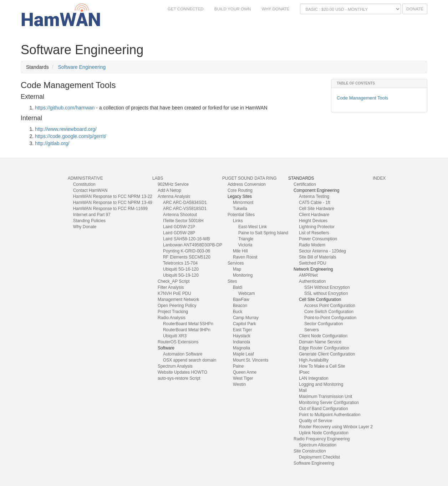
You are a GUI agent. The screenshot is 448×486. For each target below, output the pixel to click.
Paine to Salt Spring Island (263, 233)
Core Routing (240, 190)
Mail (303, 390)
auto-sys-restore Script (179, 378)
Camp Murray (246, 318)
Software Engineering (82, 67)
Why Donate (275, 9)
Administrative (85, 178)
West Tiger (243, 378)
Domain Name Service (320, 342)
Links (238, 221)
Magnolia (241, 348)
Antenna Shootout (180, 215)
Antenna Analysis (174, 196)
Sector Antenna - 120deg (322, 251)
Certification (305, 184)
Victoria (245, 245)
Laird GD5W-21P (179, 227)
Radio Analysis (172, 318)
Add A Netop (169, 190)
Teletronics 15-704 (180, 263)
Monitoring (243, 275)
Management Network (178, 300)
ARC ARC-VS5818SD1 (185, 209)
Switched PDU (313, 263)
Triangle (246, 239)
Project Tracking (173, 312)
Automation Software (183, 354)
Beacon (240, 306)
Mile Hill (240, 251)
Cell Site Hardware (317, 209)
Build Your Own (233, 9)
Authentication (312, 281)
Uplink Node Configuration (324, 433)
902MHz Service (173, 184)
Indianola (241, 342)
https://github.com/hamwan (65, 108)
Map (237, 269)
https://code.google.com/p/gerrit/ (71, 136)
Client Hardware (314, 215)
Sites (232, 281)
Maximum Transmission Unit (325, 397)
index (379, 178)
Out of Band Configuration (324, 409)
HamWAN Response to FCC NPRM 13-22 (113, 196)
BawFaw (241, 300)
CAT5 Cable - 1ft (315, 203)
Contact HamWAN (90, 190)
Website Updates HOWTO (182, 372)
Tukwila (240, 209)
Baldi (238, 287)
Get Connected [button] (186, 9)
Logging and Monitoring (321, 384)
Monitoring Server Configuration (329, 403)
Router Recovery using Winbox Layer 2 (336, 427)
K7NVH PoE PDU (174, 293)
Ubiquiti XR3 (175, 336)
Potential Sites (241, 215)
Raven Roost (245, 257)
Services (236, 263)
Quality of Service (315, 421)
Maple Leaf (243, 354)
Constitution (84, 184)
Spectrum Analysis (175, 366)
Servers (312, 330)
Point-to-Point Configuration (330, 318)
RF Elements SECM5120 (187, 257)
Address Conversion (247, 184)
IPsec (304, 372)
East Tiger (243, 330)
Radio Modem (312, 245)
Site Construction (310, 451)
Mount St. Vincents (251, 360)
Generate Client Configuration (327, 354)
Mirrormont (243, 203)
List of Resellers (314, 233)
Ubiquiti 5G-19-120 (181, 275)
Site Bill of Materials (317, 257)
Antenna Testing (314, 196)
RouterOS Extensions (178, 342)
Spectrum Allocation (318, 445)
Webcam (247, 293)
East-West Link (253, 227)
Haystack (242, 336)
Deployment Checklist (319, 457)
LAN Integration (314, 378)
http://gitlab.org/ (52, 143)
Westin (239, 384)
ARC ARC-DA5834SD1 (185, 203)
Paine (238, 366)
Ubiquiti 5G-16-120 (181, 269)
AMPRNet (308, 275)
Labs (158, 178)
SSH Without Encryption (327, 287)
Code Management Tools (362, 98)
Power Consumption (318, 239)
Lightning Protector (317, 227)
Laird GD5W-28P (179, 233)
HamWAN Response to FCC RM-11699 (110, 209)
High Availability (314, 360)
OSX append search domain (190, 360)
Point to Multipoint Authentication (330, 415)
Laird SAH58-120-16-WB (187, 239)
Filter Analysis (171, 287)
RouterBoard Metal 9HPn (187, 330)
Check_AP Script (174, 281)
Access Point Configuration (330, 306)
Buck (238, 312)
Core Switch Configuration (329, 312)
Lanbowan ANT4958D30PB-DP (193, 245)
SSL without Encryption (326, 293)
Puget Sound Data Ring (250, 178)
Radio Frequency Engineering (322, 439)
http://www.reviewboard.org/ (66, 129)
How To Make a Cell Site (322, 366)
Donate (415, 9)
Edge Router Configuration (324, 348)
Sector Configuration (324, 324)
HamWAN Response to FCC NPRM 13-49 (113, 203)
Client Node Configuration (323, 336)
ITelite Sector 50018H (183, 221)
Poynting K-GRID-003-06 (187, 251)
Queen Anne (245, 372)
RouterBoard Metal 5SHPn (188, 324)
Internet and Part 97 (92, 215)
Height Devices (313, 221)
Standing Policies (89, 221)
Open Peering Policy (177, 306)
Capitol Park (245, 324)
